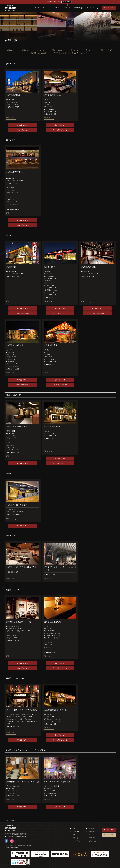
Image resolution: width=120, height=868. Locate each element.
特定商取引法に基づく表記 (24, 845)
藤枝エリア (26, 50)
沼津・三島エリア (58, 50)
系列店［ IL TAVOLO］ (39, 53)
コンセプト (47, 8)
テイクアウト (92, 8)
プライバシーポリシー (10, 845)
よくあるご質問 (109, 835)
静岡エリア (11, 50)
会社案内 (91, 828)
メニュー (58, 8)
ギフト (90, 835)
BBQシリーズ (77, 841)
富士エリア (41, 50)
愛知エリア (75, 50)
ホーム (37, 8)
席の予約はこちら (22, 125)
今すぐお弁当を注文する (22, 130)
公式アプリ (92, 838)
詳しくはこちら (67, 2)
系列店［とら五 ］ (107, 50)
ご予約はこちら (109, 8)
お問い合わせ (92, 841)
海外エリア (89, 50)
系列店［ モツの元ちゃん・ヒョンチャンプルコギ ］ (71, 53)
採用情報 (79, 8)
